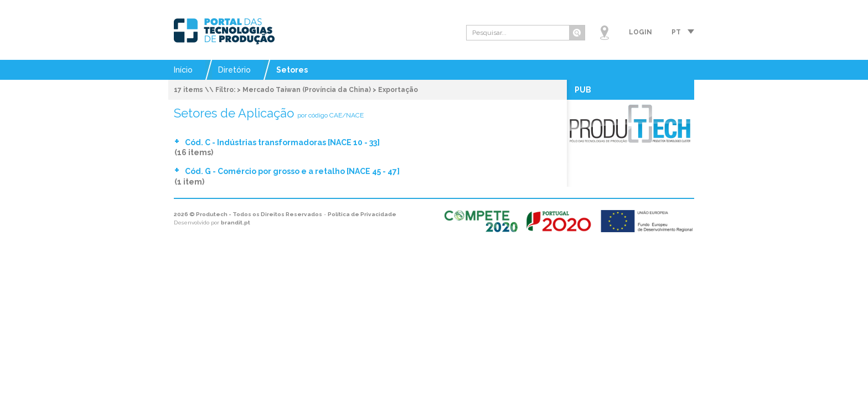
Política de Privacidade (362, 214)
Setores (292, 70)
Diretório (234, 70)
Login (640, 32)
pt (676, 32)
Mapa (604, 33)
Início (183, 70)
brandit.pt (236, 222)
